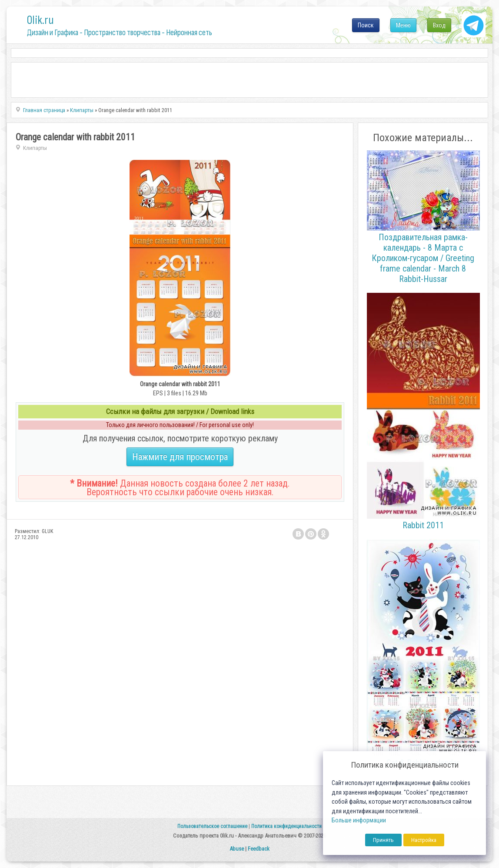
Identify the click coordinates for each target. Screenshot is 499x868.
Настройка (424, 840)
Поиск (366, 25)
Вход (439, 25)
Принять (383, 840)
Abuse (237, 849)
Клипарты (35, 148)
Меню (403, 25)
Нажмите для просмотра (180, 457)
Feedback (259, 849)
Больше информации (359, 820)
